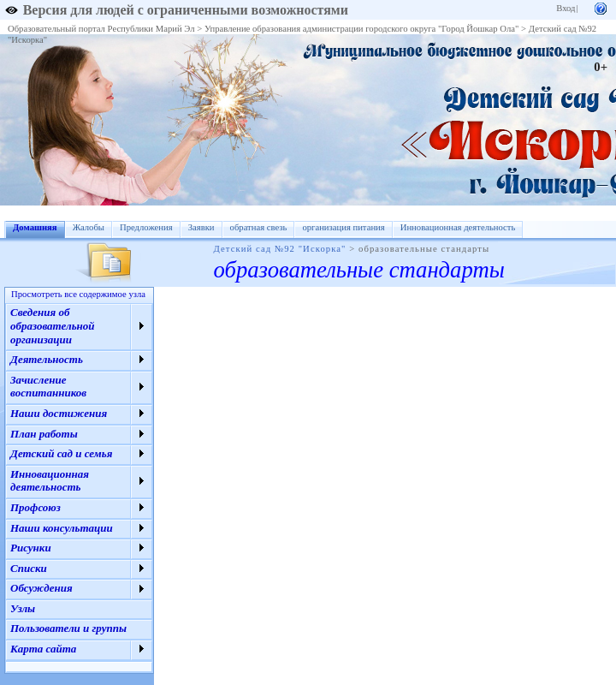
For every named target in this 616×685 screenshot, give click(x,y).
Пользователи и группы (68, 628)
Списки (29, 568)
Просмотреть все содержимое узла (78, 294)
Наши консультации (62, 528)
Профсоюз (36, 507)
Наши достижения (59, 413)
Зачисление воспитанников (48, 387)
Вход (566, 8)
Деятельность (47, 359)
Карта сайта (43, 649)
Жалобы (89, 227)
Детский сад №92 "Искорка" (280, 249)
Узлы (23, 608)
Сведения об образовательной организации (53, 325)
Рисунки (31, 548)
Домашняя (35, 227)
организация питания (343, 227)
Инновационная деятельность (458, 227)
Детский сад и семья (61, 453)
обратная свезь (259, 227)
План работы (44, 434)
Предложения (146, 227)
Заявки (201, 227)
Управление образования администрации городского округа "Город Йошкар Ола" (362, 29)
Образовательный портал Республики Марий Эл (101, 29)
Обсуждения (41, 588)
